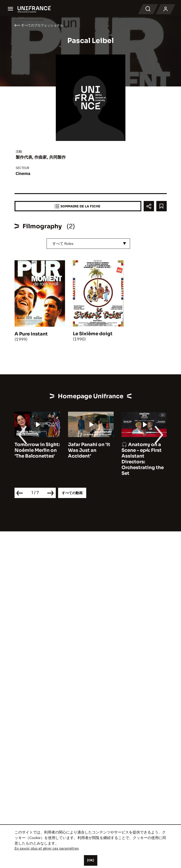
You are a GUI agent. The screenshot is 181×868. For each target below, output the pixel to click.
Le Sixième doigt (93, 334)
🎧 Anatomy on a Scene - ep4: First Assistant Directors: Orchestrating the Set (143, 459)
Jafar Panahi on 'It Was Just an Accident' (89, 450)
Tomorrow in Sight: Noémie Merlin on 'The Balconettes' (37, 450)
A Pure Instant (31, 334)
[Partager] (149, 206)
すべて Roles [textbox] (63, 243)
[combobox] (88, 244)
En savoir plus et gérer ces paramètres (47, 848)
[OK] (91, 860)
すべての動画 (72, 493)
